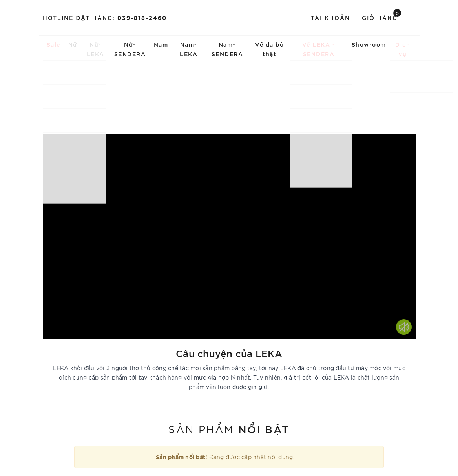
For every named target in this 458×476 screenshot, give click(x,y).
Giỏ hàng (381, 17)
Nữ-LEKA (96, 49)
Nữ (73, 44)
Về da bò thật (269, 49)
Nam (161, 44)
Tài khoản (330, 17)
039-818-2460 (142, 17)
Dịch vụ (403, 49)
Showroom (369, 44)
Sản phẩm (229, 429)
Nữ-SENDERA (130, 49)
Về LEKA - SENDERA (319, 49)
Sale (54, 44)
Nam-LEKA (189, 49)
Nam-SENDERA (227, 49)
